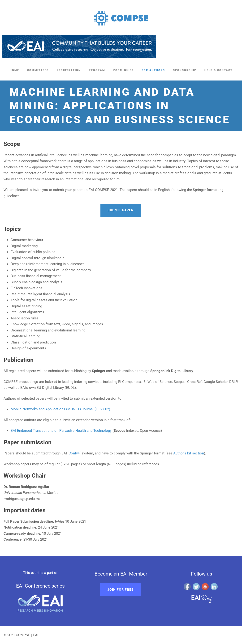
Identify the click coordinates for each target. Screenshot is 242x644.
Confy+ (74, 453)
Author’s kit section (189, 453)
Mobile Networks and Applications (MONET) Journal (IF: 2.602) (60, 409)
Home (14, 70)
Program (97, 70)
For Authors (153, 70)
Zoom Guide (123, 70)
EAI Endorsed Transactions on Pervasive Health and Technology (61, 431)
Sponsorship (185, 70)
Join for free (120, 589)
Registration (69, 70)
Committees (38, 70)
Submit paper (121, 210)
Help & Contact (218, 70)
